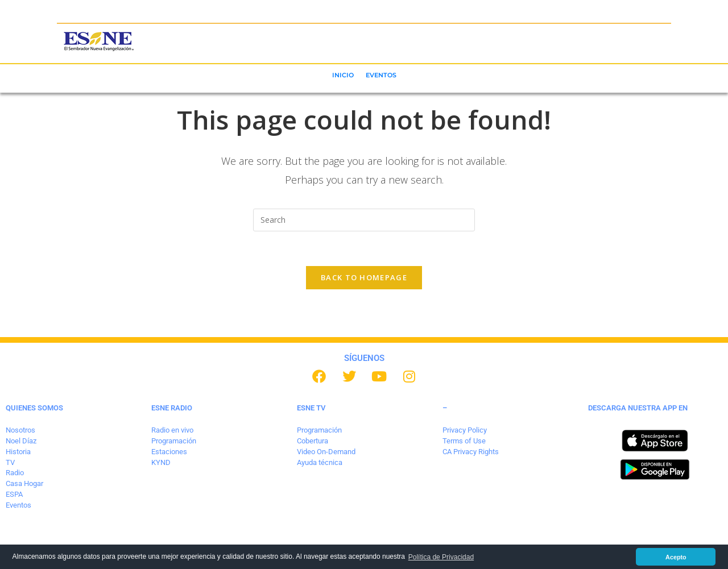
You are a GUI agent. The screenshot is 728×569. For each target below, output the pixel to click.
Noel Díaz (21, 441)
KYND (161, 462)
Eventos (18, 505)
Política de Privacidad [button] (441, 557)
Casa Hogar (24, 483)
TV (10, 462)
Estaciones (169, 452)
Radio (15, 473)
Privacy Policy (465, 430)
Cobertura (313, 441)
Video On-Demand (326, 452)
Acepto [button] (676, 557)
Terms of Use (464, 441)
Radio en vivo (172, 430)
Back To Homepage (364, 277)
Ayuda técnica (320, 462)
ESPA (14, 494)
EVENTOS (381, 75)
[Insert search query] (364, 220)
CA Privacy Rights (471, 452)
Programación (174, 441)
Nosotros (20, 430)
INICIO (343, 75)
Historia (18, 452)
